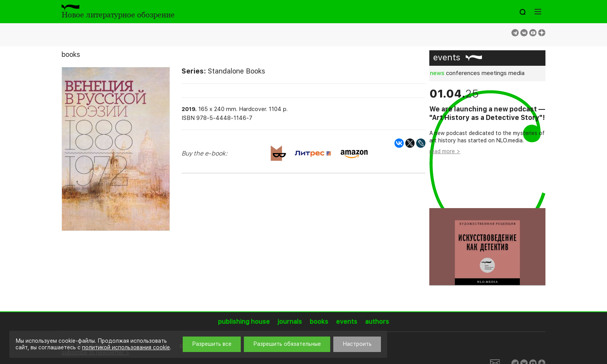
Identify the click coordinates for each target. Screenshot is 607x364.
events (447, 57)
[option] (487, 187)
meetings (494, 73)
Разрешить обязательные (287, 344)
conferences (463, 73)
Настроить (357, 344)
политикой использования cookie (126, 347)
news (437, 73)
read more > (445, 151)
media (516, 73)
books (71, 54)
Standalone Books (237, 71)
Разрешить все (212, 344)
